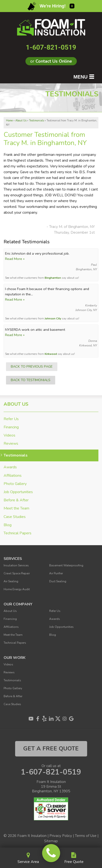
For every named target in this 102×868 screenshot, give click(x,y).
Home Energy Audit (17, 589)
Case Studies (15, 517)
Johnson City (53, 318)
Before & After (16, 500)
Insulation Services (16, 565)
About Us (16, 404)
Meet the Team (16, 508)
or (51, 61)
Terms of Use (86, 836)
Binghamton (53, 278)
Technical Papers (18, 533)
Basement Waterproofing (66, 565)
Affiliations (13, 476)
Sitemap (51, 841)
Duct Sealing (58, 581)
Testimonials (16, 455)
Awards (10, 467)
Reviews (11, 444)
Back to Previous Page (32, 366)
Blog (8, 525)
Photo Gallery (15, 484)
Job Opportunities (18, 492)
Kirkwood (51, 354)
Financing (11, 427)
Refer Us (11, 419)
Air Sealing (11, 581)
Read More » (15, 259)
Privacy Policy (61, 836)
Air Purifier (56, 573)
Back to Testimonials (31, 380)
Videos (9, 435)
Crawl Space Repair (17, 573)
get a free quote (51, 749)
